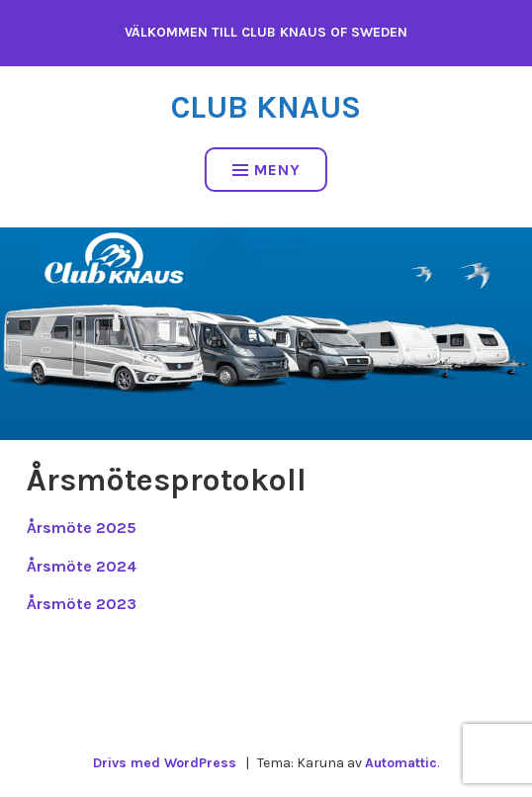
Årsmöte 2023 (82, 604)
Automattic (401, 763)
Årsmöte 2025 (82, 528)
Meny (266, 170)
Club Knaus (266, 107)
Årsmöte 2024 (82, 566)
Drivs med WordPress (165, 763)
